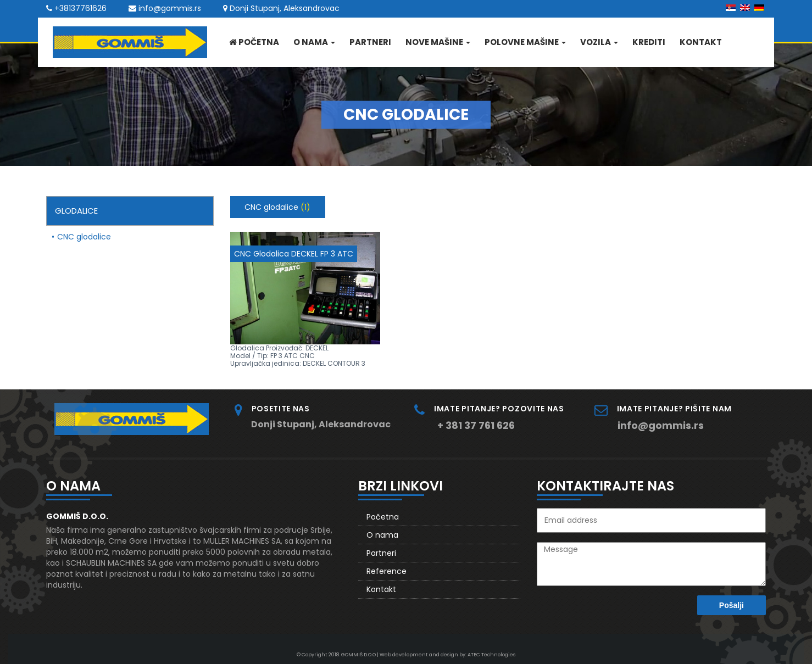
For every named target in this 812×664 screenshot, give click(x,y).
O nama (314, 42)
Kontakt (701, 42)
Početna (254, 42)
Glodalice (76, 211)
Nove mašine (438, 42)
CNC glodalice (84, 237)
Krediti (649, 42)
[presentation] (613, 612)
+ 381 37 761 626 (476, 425)
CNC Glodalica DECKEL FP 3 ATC (294, 254)
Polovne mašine (525, 42)
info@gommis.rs (170, 8)
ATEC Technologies (491, 655)
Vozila (599, 42)
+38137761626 (80, 8)
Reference (386, 571)
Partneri (370, 42)
